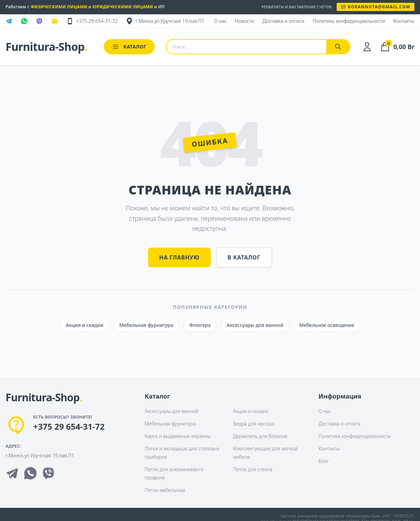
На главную (179, 257)
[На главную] (44, 398)
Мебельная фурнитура (146, 325)
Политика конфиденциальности (355, 436)
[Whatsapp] (30, 473)
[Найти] (338, 47)
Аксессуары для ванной (255, 325)
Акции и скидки (85, 325)
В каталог (244, 257)
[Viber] (48, 473)
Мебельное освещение (327, 325)
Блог (324, 461)
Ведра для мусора (253, 424)
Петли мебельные (165, 490)
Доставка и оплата (340, 424)
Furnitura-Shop (46, 47)
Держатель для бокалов (260, 436)
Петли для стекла (253, 469)
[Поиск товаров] (246, 47)
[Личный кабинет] (367, 47)
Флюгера (200, 325)
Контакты (329, 449)
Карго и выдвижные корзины (178, 436)
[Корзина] (397, 47)
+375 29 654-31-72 (69, 427)
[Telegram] (12, 473)
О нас (325, 411)
